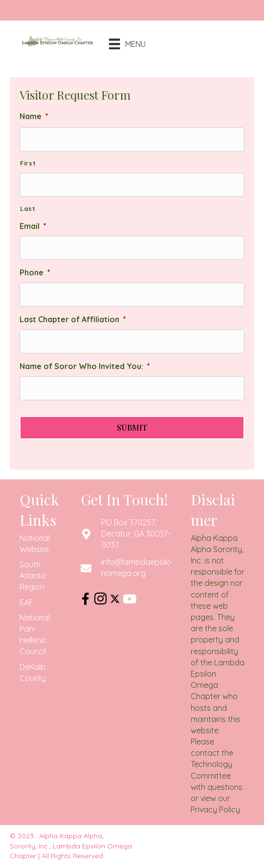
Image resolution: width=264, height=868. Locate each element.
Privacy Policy (215, 809)
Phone (35, 272)
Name (34, 116)
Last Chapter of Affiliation (73, 319)
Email (33, 226)
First (28, 163)
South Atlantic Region (33, 576)
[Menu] (120, 44)
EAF (26, 602)
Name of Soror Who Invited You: (85, 366)
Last (28, 208)
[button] (86, 599)
